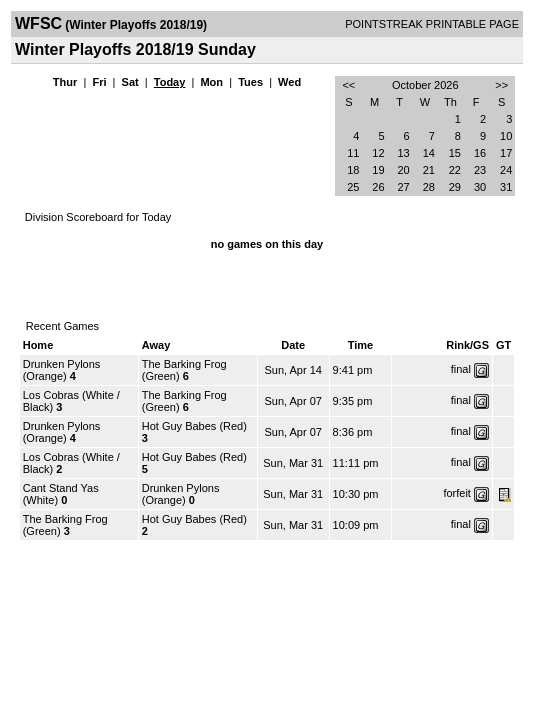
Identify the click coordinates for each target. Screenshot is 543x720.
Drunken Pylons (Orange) (62, 370)
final (461, 369)
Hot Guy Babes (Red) (194, 426)
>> (501, 85)
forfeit (457, 493)
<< (348, 85)
